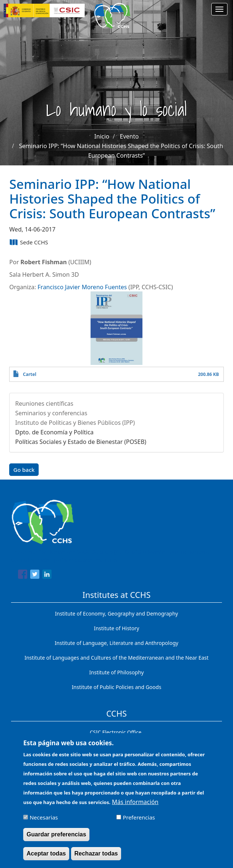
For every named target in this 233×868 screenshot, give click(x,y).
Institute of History (116, 628)
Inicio (102, 136)
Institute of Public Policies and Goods (116, 687)
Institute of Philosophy (116, 672)
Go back (24, 470)
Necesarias (44, 822)
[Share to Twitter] (35, 575)
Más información (135, 806)
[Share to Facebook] (23, 575)
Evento (129, 136)
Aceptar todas (46, 858)
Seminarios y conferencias (51, 413)
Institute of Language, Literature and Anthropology (117, 643)
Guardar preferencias (56, 839)
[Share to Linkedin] (47, 575)
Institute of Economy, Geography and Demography (116, 614)
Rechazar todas (96, 858)
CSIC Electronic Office (116, 732)
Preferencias (139, 822)
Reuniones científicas (44, 403)
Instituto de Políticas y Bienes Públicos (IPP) (75, 423)
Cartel (29, 374)
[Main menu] (219, 9)
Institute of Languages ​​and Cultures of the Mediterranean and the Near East (116, 658)
